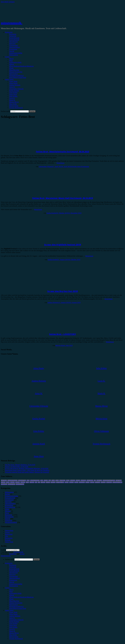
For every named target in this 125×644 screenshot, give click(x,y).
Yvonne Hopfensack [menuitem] (16, 639)
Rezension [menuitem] (13, 565)
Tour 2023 (103, 482)
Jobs (6, 536)
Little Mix (53, 482)
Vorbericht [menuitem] (13, 567)
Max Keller (13, 104)
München (71, 482)
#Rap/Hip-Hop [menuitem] (14, 601)
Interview (12, 44)
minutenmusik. (12, 23)
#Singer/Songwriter (16, 72)
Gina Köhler (13, 93)
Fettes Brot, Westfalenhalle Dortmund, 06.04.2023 (63, 152)
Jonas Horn (13, 94)
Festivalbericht (14, 40)
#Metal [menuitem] (12, 595)
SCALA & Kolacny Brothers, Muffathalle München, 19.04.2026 (27, 468)
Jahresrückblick (14, 47)
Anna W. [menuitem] (12, 618)
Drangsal (78, 480)
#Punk (11, 68)
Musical (67, 482)
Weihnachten (4, 484)
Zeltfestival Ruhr (20, 484)
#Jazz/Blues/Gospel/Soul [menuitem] (18, 608)
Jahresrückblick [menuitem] (14, 578)
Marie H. (12, 100)
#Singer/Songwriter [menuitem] (16, 603)
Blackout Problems (35, 480)
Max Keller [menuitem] (13, 635)
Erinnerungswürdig (16, 53)
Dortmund (73, 480)
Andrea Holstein (15, 85)
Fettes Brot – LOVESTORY (62, 334)
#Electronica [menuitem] (13, 605)
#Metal (12, 64)
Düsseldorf (83, 480)
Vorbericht (13, 36)
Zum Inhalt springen (8, 2)
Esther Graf (99, 480)
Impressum (9, 534)
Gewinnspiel (13, 45)
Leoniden (43, 482)
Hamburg (12, 482)
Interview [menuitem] (12, 574)
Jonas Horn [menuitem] (13, 625)
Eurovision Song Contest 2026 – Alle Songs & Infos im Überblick (27, 470)
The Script (97, 482)
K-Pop (27, 482)
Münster (76, 482)
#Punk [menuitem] (11, 599)
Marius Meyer (14, 102)
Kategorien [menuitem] (9, 563)
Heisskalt (18, 482)
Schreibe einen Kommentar (80, 167)
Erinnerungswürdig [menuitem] (16, 584)
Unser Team (13, 81)
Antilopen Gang (22, 480)
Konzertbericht (14, 38)
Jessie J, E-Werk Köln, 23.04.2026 (17, 467)
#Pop (11, 61)
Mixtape (8, 511)
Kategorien (9, 32)
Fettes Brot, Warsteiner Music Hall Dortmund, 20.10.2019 (63, 198)
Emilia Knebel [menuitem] (14, 622)
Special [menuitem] (12, 582)
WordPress (13, 554)
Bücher (7, 494)
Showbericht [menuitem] (13, 573)
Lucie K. (12, 98)
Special (12, 51)
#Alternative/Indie (15, 62)
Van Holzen (109, 482)
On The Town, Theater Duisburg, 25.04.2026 (20, 465)
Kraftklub (32, 482)
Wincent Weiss (11, 484)
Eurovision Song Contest (109, 480)
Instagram (23, 482)
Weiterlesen (60, 163)
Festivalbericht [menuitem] (14, 571)
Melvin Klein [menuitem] (14, 637)
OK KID (88, 482)
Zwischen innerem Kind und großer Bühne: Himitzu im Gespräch (27, 472)
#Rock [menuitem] (11, 590)
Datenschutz (9, 530)
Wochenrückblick (11, 522)
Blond (42, 480)
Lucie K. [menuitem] (12, 629)
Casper (53, 480)
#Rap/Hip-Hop (14, 70)
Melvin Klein (14, 106)
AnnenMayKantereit (13, 480)
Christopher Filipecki (16, 89)
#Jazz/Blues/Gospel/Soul (18, 77)
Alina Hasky (13, 83)
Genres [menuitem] (7, 588)
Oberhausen (82, 482)
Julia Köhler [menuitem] (13, 627)
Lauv (39, 482)
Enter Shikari (90, 480)
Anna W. (12, 87)
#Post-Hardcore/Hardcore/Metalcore (21, 66)
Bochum (46, 480)
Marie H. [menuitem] (12, 631)
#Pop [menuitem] (11, 591)
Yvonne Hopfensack (16, 108)
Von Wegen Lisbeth (117, 482)
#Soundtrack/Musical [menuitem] (16, 607)
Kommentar (13, 49)
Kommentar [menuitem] (13, 580)
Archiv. (3, 550)
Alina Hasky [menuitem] (13, 614)
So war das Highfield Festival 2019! (63, 245)
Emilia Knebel (14, 91)
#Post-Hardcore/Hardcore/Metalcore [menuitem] (21, 597)
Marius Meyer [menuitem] (14, 633)
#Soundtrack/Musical (16, 76)
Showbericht (13, 42)
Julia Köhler (13, 96)
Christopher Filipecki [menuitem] (16, 620)
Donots (68, 480)
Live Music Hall (60, 482)
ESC (95, 480)
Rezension (13, 34)
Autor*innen (9, 79)
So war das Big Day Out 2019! (63, 291)
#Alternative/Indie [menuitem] (15, 593)
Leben (7, 509)
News (7, 513)
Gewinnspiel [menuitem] (13, 576)
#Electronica (13, 74)
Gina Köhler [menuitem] (13, 624)
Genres (7, 57)
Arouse (22, 554)
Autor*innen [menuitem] (9, 610)
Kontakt (8, 540)
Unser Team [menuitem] (13, 612)
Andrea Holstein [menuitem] (15, 616)
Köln (36, 482)
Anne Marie (4, 480)
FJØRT (8, 482)
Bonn (50, 480)
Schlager (92, 482)
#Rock (11, 59)
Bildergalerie (14, 55)
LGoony (48, 482)
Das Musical (62, 480)
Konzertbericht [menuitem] (14, 569)
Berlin (28, 480)
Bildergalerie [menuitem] (14, 586)
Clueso (57, 480)
